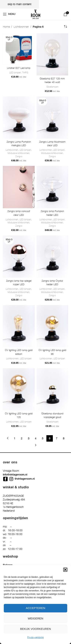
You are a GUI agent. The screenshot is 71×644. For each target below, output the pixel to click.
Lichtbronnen (21, 27)
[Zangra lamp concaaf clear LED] (19, 187)
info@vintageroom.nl (15, 475)
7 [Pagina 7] (57, 438)
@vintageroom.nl (25, 479)
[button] (65, 570)
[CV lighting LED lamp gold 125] (19, 389)
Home (6, 27)
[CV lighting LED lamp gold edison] (19, 326)
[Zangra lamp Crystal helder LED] (52, 257)
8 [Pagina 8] (64, 438)
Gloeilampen (52, 87)
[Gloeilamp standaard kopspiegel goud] (52, 389)
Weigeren (36, 618)
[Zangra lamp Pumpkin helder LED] (52, 187)
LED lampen (15, 73)
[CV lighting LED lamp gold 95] (52, 326)
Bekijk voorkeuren (35, 629)
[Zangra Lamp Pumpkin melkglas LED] (19, 118)
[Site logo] (36, 14)
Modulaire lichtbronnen (18, 153)
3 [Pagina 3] (29, 438)
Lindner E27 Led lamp (19, 68)
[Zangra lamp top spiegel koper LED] (19, 257)
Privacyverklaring (35, 637)
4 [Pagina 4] (36, 438)
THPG (25, 73)
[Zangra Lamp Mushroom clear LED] (52, 118)
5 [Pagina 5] (43, 438)
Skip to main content (19, 4)
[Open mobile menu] (9, 14)
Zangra (19, 156)
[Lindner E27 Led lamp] (19, 49)
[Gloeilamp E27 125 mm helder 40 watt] (52, 54)
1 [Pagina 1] (15, 438)
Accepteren (35, 608)
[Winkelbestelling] (65, 27)
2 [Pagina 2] (22, 438)
